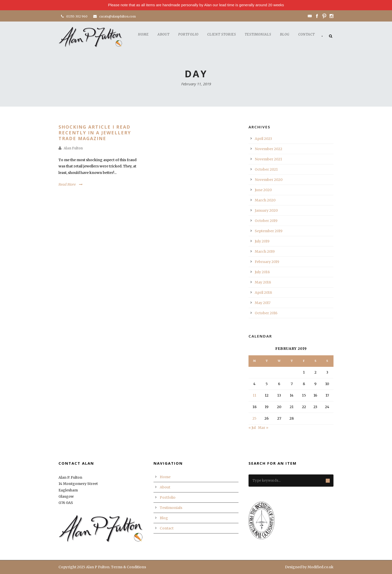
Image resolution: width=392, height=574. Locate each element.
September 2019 (269, 231)
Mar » (263, 428)
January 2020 (266, 210)
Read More (67, 184)
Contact (306, 34)
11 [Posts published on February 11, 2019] (254, 395)
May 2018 (263, 282)
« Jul (252, 428)
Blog (285, 34)
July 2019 (262, 241)
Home (143, 34)
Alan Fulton (73, 148)
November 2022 (268, 149)
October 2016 (266, 313)
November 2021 (268, 159)
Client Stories (222, 34)
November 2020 (269, 180)
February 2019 (267, 262)
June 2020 (263, 190)
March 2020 (265, 200)
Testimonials (258, 34)
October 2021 (266, 169)
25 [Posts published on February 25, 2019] (254, 418)
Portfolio (188, 34)
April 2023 (263, 139)
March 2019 (265, 251)
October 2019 (266, 221)
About (163, 34)
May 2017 (263, 303)
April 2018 (263, 293)
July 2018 (262, 272)
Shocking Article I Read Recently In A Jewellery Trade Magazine (95, 133)
